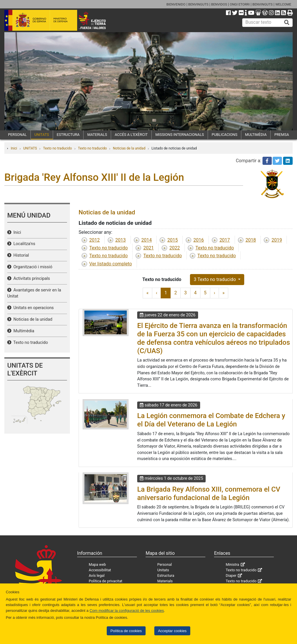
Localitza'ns (23, 244)
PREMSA (282, 135)
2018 (251, 240)
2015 (173, 240)
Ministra (232, 564)
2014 (146, 240)
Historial (20, 255)
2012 (95, 240)
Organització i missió (32, 267)
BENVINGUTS (198, 4)
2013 (121, 240)
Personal (164, 564)
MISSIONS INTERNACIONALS (180, 135)
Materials (165, 581)
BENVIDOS (219, 4)
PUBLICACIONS (225, 135)
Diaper (231, 575)
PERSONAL (17, 135)
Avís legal (97, 575)
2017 (225, 240)
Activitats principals (31, 279)
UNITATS (42, 135)
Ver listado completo (111, 264)
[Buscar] (287, 23)
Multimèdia (23, 331)
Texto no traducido (57, 148)
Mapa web (97, 564)
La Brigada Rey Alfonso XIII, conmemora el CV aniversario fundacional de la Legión (209, 494)
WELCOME (283, 4)
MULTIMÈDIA (256, 135)
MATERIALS (97, 135)
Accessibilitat (100, 570)
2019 (277, 240)
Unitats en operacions (32, 308)
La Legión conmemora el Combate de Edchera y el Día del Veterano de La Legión (211, 420)
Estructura (166, 575)
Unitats (163, 570)
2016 (199, 240)
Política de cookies (126, 631)
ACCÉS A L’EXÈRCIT (131, 135)
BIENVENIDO (176, 4)
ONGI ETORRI (240, 4)
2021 (148, 248)
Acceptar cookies (172, 631)
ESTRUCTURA (68, 135)
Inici (14, 148)
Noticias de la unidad (129, 148)
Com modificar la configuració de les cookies (127, 611)
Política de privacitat (106, 581)
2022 (175, 248)
